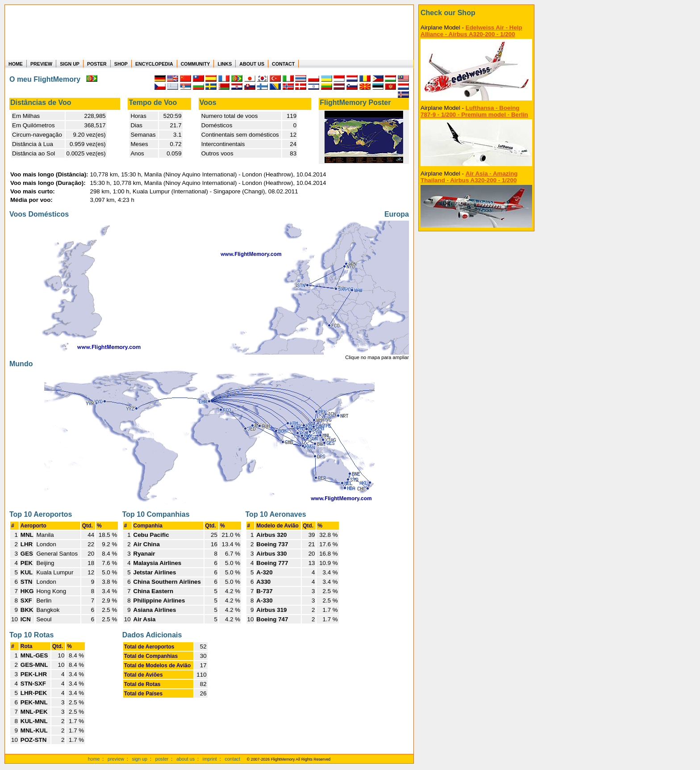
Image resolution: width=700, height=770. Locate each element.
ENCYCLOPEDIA (154, 64)
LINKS (225, 64)
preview (116, 759)
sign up (140, 759)
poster (162, 759)
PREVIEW (41, 64)
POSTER (97, 64)
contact (233, 759)
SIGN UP (70, 64)
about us (185, 759)
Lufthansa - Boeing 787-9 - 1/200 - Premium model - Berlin (474, 111)
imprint (210, 759)
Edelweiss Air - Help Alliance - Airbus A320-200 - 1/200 (471, 31)
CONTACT (283, 64)
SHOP (121, 64)
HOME (16, 64)
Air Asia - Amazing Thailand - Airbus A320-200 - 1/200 (469, 177)
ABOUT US (252, 64)
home (94, 759)
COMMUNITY (196, 64)
